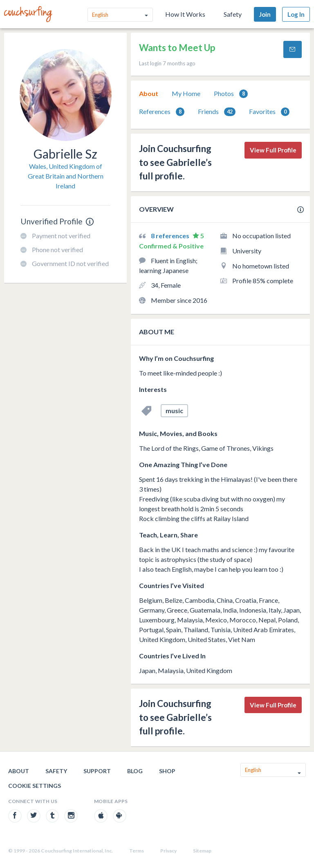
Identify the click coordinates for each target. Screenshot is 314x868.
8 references (171, 236)
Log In (296, 14)
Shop (167, 771)
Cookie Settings (35, 786)
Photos (231, 94)
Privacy (168, 851)
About (149, 93)
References (162, 112)
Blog (135, 771)
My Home (186, 93)
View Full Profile (273, 150)
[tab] (149, 94)
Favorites (269, 112)
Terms (137, 851)
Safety (233, 14)
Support (97, 771)
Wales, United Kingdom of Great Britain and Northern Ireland (66, 176)
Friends (217, 112)
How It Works (185, 14)
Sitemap (202, 851)
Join (265, 14)
